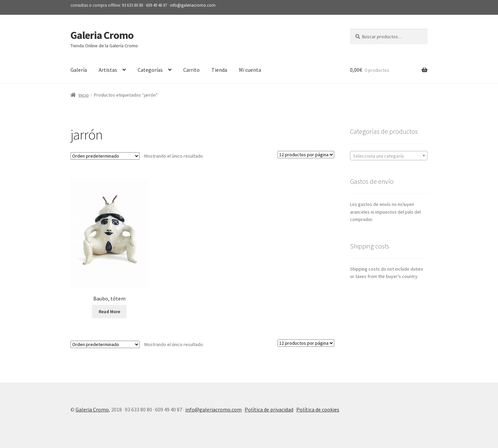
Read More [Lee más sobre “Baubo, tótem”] (109, 312)
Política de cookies (318, 409)
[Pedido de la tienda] (105, 156)
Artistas (108, 70)
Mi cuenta (250, 70)
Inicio (84, 95)
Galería (79, 70)
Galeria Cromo (102, 35)
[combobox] (389, 156)
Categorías (150, 70)
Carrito (191, 70)
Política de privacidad (269, 409)
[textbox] (389, 156)
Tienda (219, 70)
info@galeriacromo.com (193, 5)
